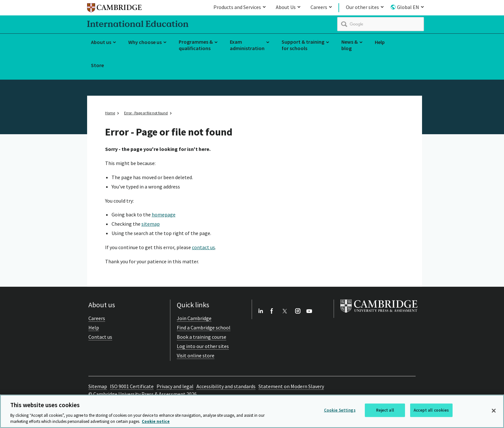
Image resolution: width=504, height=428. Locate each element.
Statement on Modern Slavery (291, 386)
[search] (381, 24)
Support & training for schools (303, 45)
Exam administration (247, 45)
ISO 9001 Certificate (132, 386)
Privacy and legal (175, 386)
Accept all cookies (431, 410)
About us (101, 42)
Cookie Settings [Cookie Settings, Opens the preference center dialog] (340, 410)
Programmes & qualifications (196, 45)
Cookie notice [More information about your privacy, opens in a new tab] (156, 422)
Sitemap (98, 386)
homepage (164, 214)
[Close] (494, 411)
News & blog (350, 45)
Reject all (385, 410)
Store (97, 65)
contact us (203, 247)
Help (380, 42)
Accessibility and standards (226, 386)
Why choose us (145, 42)
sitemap (151, 224)
